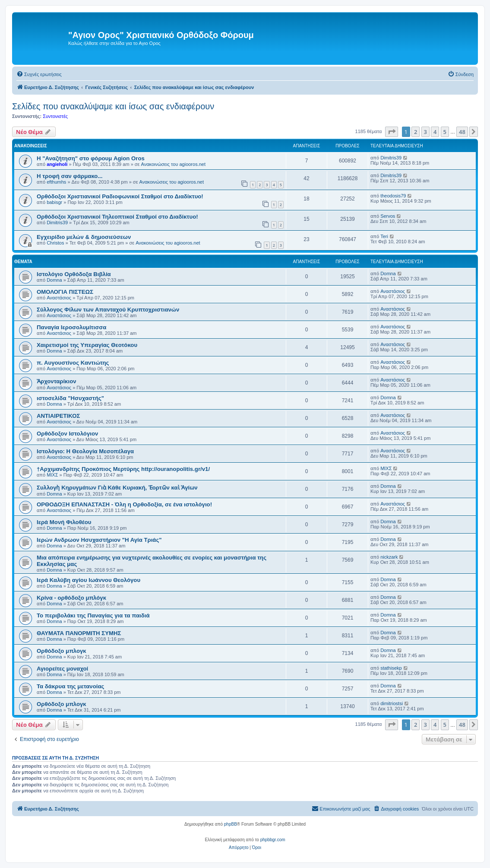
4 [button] (435, 132)
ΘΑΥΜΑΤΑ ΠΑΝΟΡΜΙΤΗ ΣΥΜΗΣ (79, 633)
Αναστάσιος (59, 298)
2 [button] (416, 132)
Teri (384, 236)
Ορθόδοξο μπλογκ (62, 651)
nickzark (389, 557)
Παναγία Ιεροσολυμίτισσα (71, 327)
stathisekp (391, 668)
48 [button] (462, 132)
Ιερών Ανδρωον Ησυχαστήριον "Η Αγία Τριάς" (99, 540)
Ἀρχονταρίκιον (57, 381)
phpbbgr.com (273, 840)
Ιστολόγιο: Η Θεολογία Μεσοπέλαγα (85, 451)
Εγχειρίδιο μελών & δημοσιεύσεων (84, 237)
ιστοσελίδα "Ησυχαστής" (70, 398)
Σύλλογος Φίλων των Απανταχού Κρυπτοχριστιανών (108, 310)
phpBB (231, 824)
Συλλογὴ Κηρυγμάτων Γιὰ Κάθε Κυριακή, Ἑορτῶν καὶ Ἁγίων (117, 488)
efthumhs (56, 182)
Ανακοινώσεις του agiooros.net (173, 164)
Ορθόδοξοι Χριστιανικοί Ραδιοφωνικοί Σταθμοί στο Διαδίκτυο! (120, 196)
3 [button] (425, 132)
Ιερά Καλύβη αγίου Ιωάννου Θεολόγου (89, 580)
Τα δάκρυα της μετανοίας (70, 686)
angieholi (57, 164)
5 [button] (445, 132)
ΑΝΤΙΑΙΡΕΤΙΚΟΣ (58, 416)
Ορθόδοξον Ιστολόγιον (67, 434)
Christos (55, 243)
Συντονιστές (55, 116)
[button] (392, 132)
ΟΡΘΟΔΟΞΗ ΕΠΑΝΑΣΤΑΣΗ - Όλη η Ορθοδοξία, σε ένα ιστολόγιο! (124, 504)
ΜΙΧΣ (52, 475)
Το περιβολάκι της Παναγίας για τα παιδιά (93, 615)
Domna (54, 280)
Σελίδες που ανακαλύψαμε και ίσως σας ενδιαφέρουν (113, 106)
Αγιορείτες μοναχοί (62, 669)
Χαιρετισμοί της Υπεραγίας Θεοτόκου (87, 345)
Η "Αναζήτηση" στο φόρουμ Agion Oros (91, 158)
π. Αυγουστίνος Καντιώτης (73, 363)
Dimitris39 (391, 158)
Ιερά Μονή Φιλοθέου (64, 522)
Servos (388, 216)
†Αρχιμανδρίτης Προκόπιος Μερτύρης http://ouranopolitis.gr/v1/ (123, 469)
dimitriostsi (392, 703)
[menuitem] (39, 74)
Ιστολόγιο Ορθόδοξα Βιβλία (74, 274)
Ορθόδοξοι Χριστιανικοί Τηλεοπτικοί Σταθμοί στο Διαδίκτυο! (117, 217)
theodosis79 (393, 196)
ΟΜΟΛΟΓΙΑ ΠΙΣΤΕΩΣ (65, 292)
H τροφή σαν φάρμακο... (70, 176)
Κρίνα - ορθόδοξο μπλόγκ (71, 598)
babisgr (54, 202)
